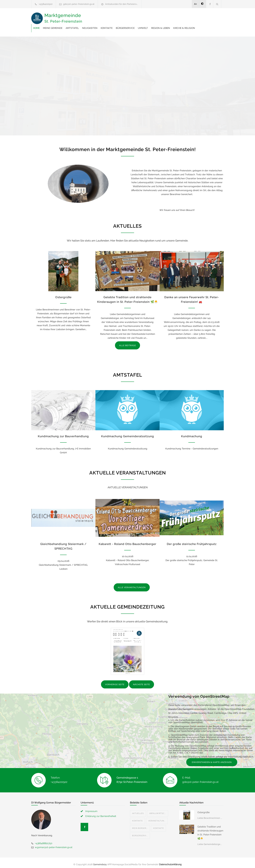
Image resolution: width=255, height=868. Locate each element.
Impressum (91, 808)
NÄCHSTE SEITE (141, 681)
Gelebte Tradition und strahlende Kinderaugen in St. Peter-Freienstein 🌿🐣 (210, 829)
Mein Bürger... (140, 825)
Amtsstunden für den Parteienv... (122, 4)
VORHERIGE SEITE (115, 681)
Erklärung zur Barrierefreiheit (101, 813)
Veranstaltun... (157, 818)
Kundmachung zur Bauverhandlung (63, 433)
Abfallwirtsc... (158, 810)
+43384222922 (46, 4)
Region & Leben (95, 25)
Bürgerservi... (140, 832)
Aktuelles (138, 810)
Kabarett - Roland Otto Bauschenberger (127, 541)
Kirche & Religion (119, 25)
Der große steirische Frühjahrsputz (192, 541)
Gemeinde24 (100, 861)
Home (89, 16)
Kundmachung (192, 433)
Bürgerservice (178, 16)
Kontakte (159, 16)
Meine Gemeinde (105, 16)
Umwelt (196, 16)
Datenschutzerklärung (170, 861)
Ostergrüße (63, 294)
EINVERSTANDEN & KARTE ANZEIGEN (212, 759)
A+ (196, 4)
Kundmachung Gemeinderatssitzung (128, 433)
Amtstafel (125, 16)
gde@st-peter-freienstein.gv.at (79, 4)
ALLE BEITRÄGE (127, 342)
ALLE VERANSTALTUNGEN (132, 584)
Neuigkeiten (142, 16)
